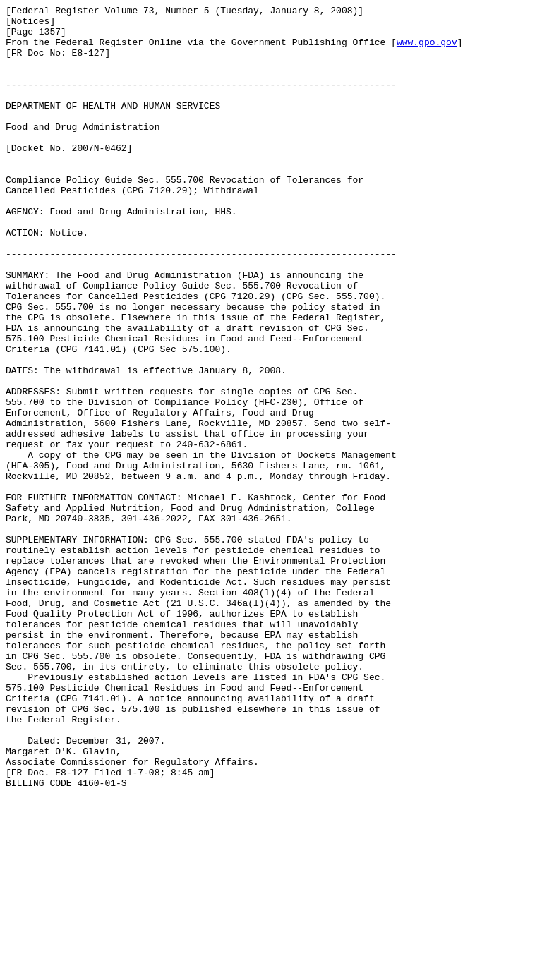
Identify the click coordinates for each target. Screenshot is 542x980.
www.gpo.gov (427, 50)
